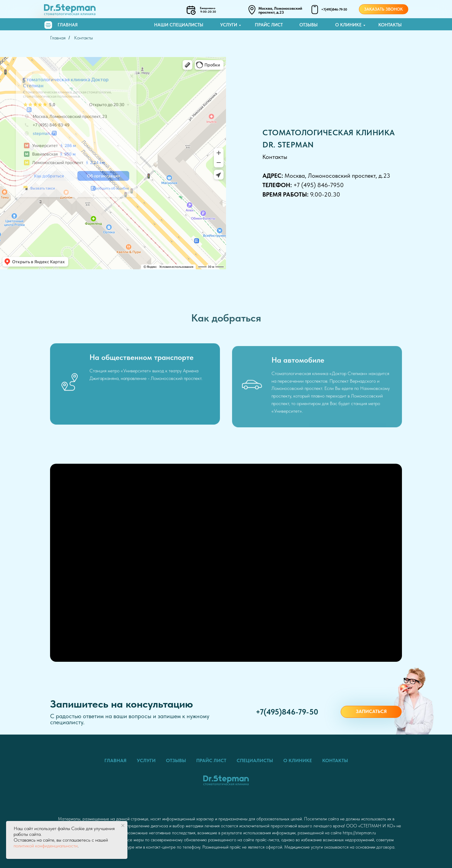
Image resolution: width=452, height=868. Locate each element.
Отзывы (309, 25)
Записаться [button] (371, 711)
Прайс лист (269, 25)
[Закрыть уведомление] (123, 826)
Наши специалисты (179, 25)
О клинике (348, 25)
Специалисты (255, 760)
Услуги (229, 25)
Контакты (390, 25)
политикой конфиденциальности (46, 846)
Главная (68, 25)
